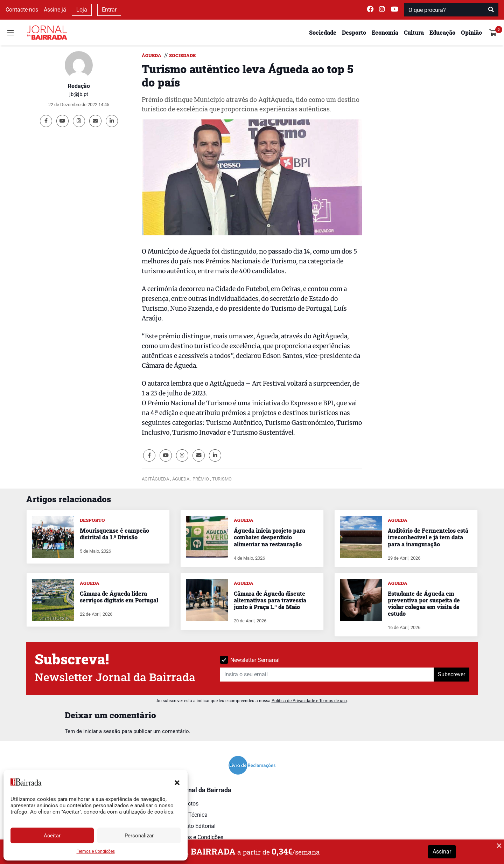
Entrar (109, 10)
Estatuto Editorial (194, 826)
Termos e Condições (96, 851)
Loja (82, 10)
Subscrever (451, 674)
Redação (79, 86)
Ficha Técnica (190, 815)
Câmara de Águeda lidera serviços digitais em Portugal (119, 597)
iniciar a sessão (102, 731)
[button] (177, 782)
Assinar (442, 852)
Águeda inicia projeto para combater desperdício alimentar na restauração (269, 537)
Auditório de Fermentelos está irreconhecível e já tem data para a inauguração (428, 537)
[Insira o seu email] (327, 675)
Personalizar (139, 836)
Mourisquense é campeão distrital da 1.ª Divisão (114, 534)
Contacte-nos (22, 10)
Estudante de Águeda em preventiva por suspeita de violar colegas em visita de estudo (424, 604)
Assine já (55, 10)
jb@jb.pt (79, 94)
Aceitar (52, 836)
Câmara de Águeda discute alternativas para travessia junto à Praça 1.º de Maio (270, 600)
